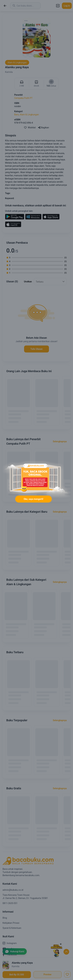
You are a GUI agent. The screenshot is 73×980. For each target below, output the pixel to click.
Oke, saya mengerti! (33, 499)
